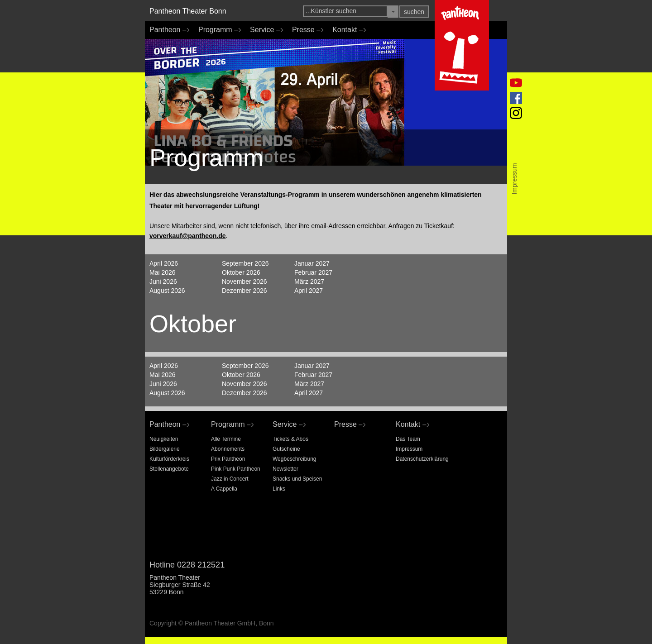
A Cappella (224, 489)
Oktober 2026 (241, 272)
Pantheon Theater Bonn (188, 11)
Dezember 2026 (244, 291)
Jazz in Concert (230, 479)
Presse (305, 30)
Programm (217, 30)
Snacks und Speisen (297, 479)
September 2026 (245, 263)
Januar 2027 (312, 263)
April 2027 (309, 291)
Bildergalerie (165, 449)
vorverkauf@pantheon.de (187, 236)
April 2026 (164, 263)
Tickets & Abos (290, 439)
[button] (393, 12)
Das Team (408, 439)
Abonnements (228, 449)
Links (279, 489)
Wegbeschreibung (295, 459)
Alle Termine (226, 439)
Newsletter (285, 469)
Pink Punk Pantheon (236, 469)
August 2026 (167, 291)
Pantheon (167, 30)
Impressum (409, 449)
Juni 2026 (163, 281)
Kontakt (347, 30)
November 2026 (244, 281)
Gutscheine (286, 449)
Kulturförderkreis (169, 459)
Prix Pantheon (228, 459)
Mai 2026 (163, 272)
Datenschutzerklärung (422, 459)
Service (264, 30)
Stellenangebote (169, 469)
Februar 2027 (313, 272)
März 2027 (309, 281)
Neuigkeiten (164, 439)
